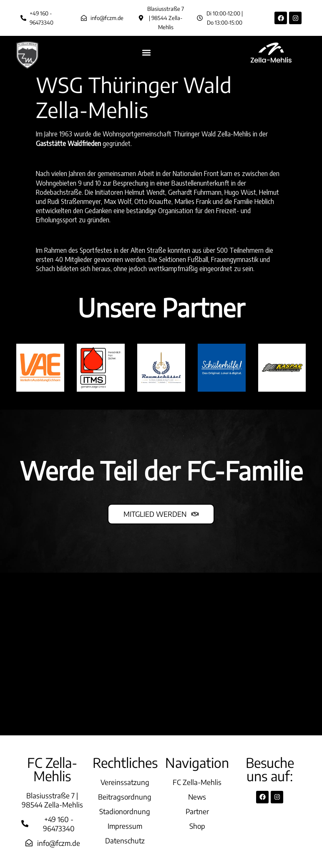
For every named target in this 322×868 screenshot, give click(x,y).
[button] (147, 52)
